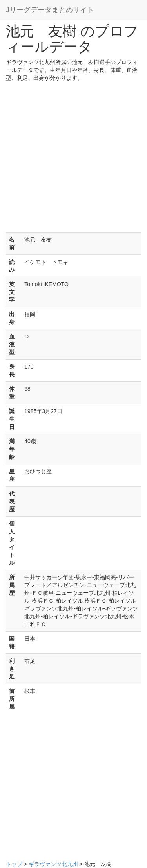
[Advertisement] (73, 159)
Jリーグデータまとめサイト (50, 10)
